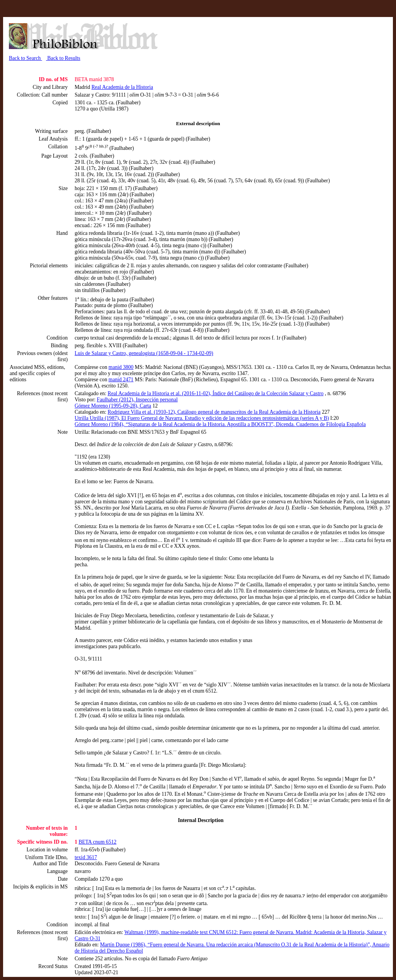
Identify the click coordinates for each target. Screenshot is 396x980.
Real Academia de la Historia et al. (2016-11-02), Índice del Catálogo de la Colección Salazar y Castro (215, 393)
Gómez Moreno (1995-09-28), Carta (113, 406)
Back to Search (26, 58)
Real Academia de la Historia (122, 87)
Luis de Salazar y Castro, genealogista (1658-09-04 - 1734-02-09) (144, 353)
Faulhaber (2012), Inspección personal (137, 400)
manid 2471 (121, 380)
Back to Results (63, 58)
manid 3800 (121, 367)
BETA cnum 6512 (97, 842)
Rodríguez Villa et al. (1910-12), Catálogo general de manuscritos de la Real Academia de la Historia (214, 412)
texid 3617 (86, 857)
